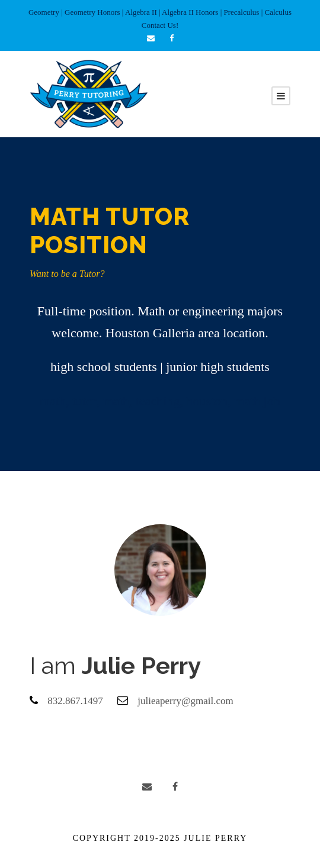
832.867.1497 (75, 701)
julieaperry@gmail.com (185, 701)
